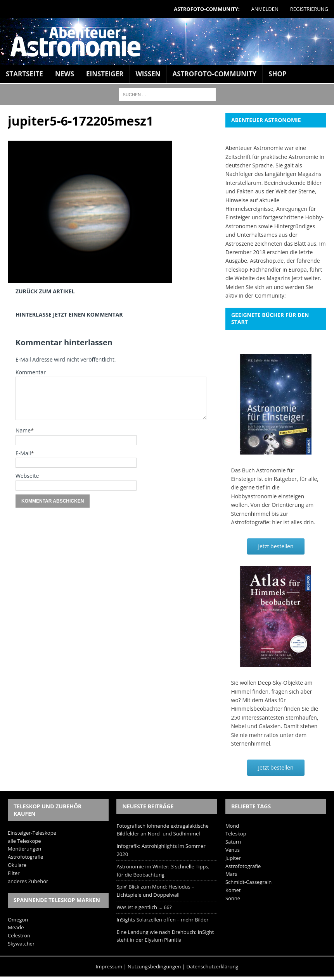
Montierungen (24, 849)
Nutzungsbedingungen (154, 966)
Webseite (27, 476)
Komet (233, 890)
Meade (16, 927)
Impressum (109, 966)
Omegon (18, 920)
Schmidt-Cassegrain (248, 882)
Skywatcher (21, 944)
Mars (231, 874)
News (65, 74)
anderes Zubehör (28, 881)
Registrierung (309, 9)
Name (23, 430)
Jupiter (233, 858)
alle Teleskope (24, 841)
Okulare (17, 865)
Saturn (233, 842)
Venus (233, 850)
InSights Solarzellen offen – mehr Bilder (162, 920)
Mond (232, 826)
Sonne (233, 898)
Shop (278, 74)
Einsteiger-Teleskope (32, 833)
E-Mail (23, 453)
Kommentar (31, 372)
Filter (14, 873)
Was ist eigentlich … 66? (144, 907)
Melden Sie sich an (249, 287)
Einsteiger (105, 74)
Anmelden (265, 9)
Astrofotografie (25, 857)
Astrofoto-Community (215, 74)
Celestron (19, 935)
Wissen (148, 74)
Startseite (24, 74)
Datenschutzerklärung (213, 966)
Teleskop (236, 834)
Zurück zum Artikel (45, 291)
